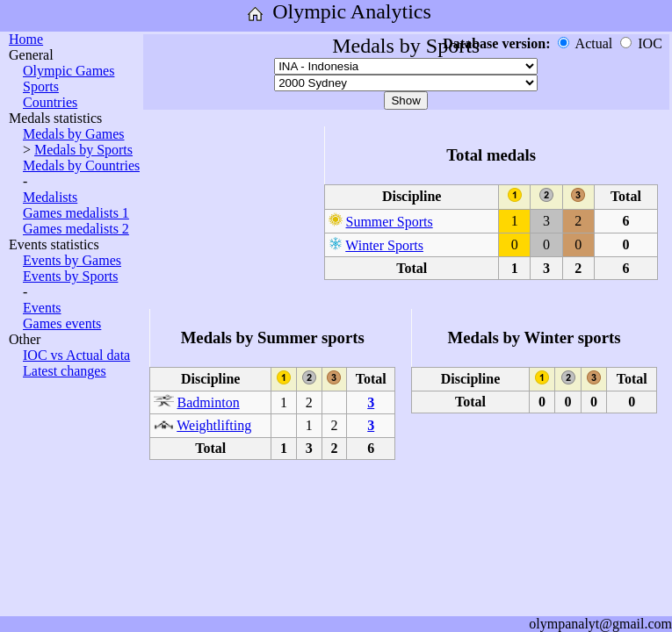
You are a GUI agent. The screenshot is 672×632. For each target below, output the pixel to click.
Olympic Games (69, 71)
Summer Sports (390, 222)
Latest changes (65, 371)
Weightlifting (214, 425)
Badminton (209, 402)
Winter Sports (384, 245)
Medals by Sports (83, 150)
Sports (41, 86)
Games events (62, 323)
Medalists (50, 197)
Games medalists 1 (76, 213)
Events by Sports (70, 276)
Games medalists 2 (76, 229)
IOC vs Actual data (76, 355)
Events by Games (72, 260)
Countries (50, 102)
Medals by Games (74, 134)
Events (42, 308)
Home (26, 39)
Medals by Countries (81, 165)
